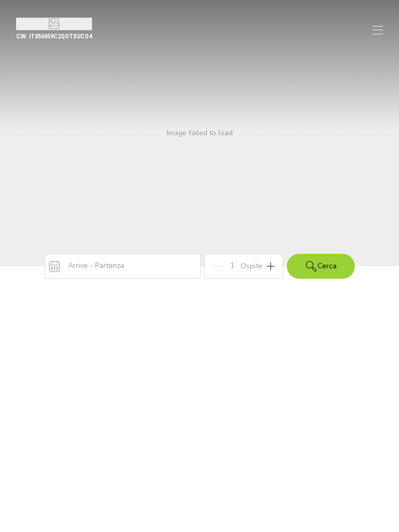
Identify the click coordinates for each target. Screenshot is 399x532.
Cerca (321, 266)
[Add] (271, 266)
